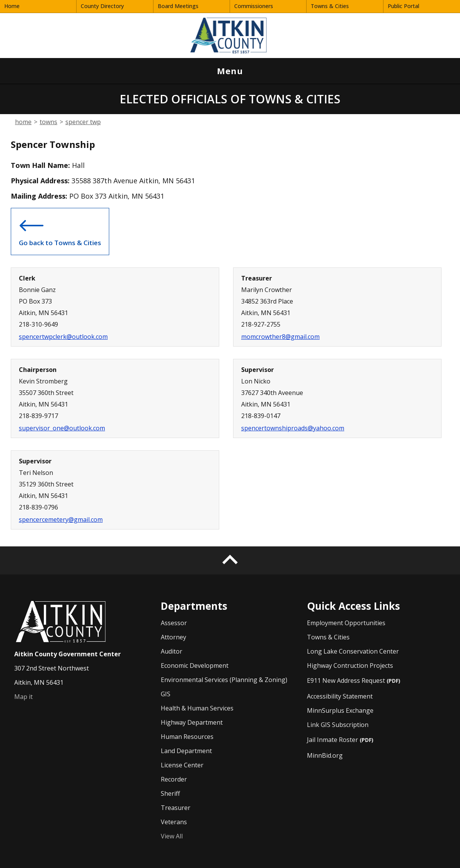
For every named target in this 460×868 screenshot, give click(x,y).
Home (12, 6)
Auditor (172, 651)
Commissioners (254, 6)
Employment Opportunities (346, 623)
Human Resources (187, 737)
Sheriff (170, 793)
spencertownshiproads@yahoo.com (293, 428)
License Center (182, 765)
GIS (166, 694)
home (23, 122)
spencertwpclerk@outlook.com (63, 337)
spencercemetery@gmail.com (61, 519)
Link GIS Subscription (338, 724)
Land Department (186, 751)
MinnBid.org (325, 755)
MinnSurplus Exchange (340, 710)
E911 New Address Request (354, 680)
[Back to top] (230, 560)
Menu (225, 74)
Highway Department (192, 722)
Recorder (174, 779)
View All (172, 836)
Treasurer (176, 808)
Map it (23, 696)
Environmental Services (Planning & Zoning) (224, 680)
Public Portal (403, 6)
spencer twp (83, 122)
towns (48, 122)
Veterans (174, 822)
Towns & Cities (330, 6)
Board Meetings (178, 6)
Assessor (174, 623)
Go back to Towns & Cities (60, 230)
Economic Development (195, 666)
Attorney (173, 637)
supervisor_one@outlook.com (62, 428)
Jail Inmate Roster (340, 739)
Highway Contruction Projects (350, 665)
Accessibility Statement (340, 696)
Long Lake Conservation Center (353, 651)
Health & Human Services (197, 708)
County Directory (102, 6)
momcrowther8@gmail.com (280, 337)
